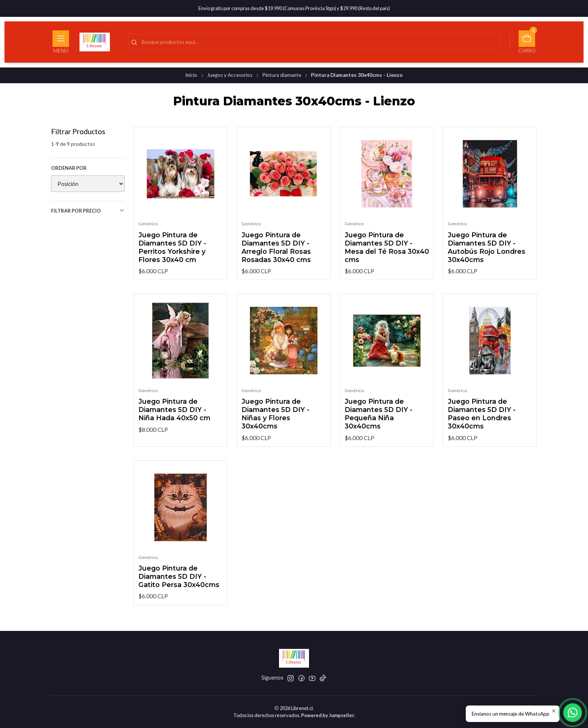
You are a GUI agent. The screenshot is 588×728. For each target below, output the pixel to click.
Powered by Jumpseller (328, 715)
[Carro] (527, 42)
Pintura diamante (282, 75)
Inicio (191, 75)
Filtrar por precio (88, 210)
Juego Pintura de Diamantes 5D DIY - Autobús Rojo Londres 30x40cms (487, 247)
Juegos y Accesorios (230, 75)
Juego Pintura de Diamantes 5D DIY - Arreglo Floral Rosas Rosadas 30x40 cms (276, 247)
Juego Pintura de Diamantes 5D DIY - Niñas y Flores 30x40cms (275, 420)
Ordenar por (69, 168)
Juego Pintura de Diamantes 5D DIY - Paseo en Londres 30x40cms (482, 420)
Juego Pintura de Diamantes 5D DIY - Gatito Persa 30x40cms (179, 582)
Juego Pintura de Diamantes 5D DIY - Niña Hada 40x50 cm (174, 416)
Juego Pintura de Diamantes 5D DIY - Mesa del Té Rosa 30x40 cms (387, 247)
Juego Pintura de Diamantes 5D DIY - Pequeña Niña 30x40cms (379, 420)
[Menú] (61, 42)
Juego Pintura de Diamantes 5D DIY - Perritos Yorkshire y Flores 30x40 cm (172, 247)
